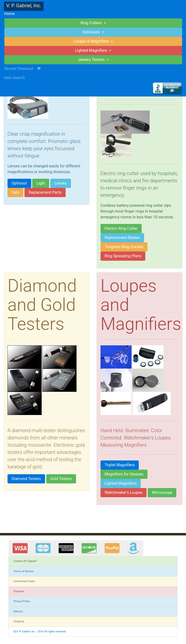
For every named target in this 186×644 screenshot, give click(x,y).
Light (41, 183)
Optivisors (92, 32)
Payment (19, 591)
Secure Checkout (25, 69)
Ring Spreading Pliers (123, 256)
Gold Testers (61, 479)
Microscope (162, 492)
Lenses (61, 183)
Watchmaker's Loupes (124, 492)
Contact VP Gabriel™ (26, 561)
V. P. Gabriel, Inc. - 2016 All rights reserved (40, 632)
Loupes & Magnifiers (92, 41)
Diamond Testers (26, 479)
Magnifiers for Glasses (124, 474)
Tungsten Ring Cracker (124, 247)
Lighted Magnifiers (121, 483)
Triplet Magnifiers (120, 465)
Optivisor (19, 183)
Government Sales (24, 581)
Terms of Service (23, 571)
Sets (15, 192)
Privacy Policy (22, 601)
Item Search (15, 78)
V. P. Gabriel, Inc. (24, 6)
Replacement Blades (122, 238)
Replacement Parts (45, 192)
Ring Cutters (92, 23)
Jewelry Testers (92, 60)
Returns (18, 611)
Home (17, 13)
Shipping (19, 621)
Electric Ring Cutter (121, 228)
